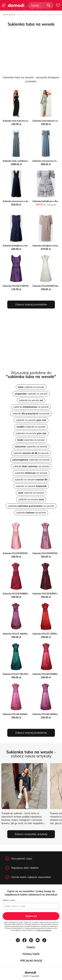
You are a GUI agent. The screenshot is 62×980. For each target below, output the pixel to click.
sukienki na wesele (31, 387)
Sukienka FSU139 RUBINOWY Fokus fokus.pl (24, 594)
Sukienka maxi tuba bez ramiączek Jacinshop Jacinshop (28, 121)
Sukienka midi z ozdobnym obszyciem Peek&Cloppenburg (30, 161)
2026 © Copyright (31, 976)
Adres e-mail (9, 900)
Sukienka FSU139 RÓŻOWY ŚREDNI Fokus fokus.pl (27, 553)
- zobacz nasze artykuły (31, 754)
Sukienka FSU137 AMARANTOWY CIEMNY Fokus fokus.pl (30, 634)
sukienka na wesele (31, 433)
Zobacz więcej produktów (31, 304)
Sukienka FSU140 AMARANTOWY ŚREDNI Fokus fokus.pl (30, 714)
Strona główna (9, 15)
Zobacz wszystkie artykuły (31, 834)
